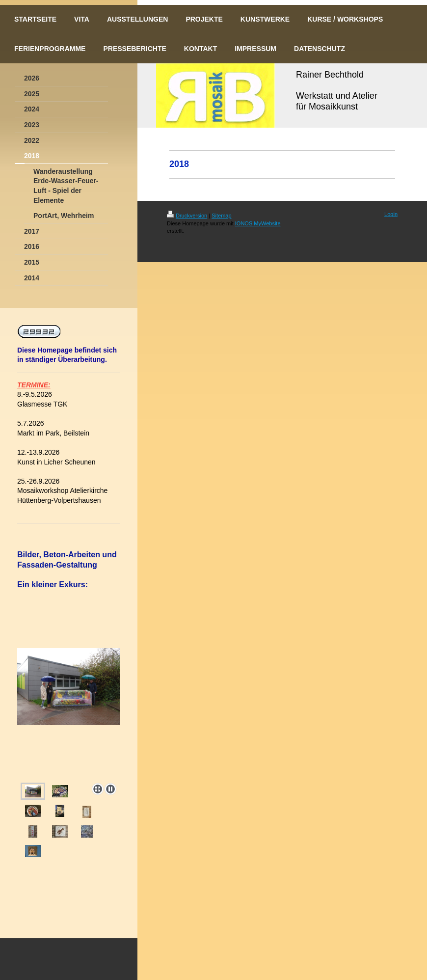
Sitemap (221, 216)
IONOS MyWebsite (258, 223)
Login (391, 214)
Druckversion (187, 216)
